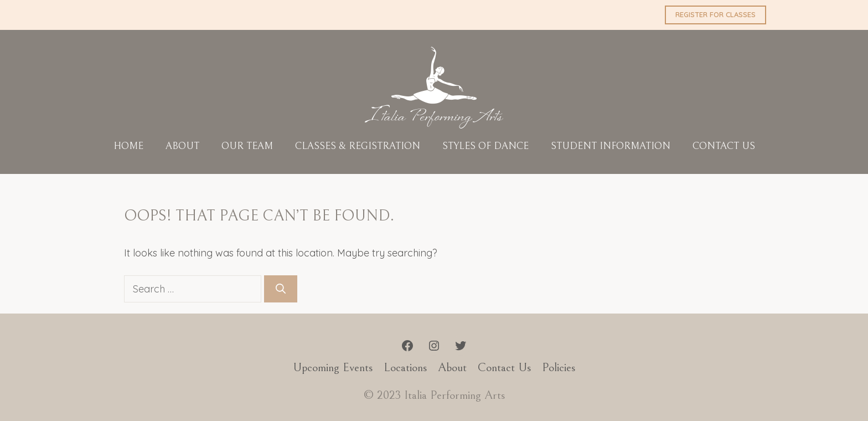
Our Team (247, 146)
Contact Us (724, 146)
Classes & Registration (358, 146)
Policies (559, 368)
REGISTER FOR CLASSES (715, 14)
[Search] (281, 289)
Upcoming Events (333, 368)
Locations (405, 368)
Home (128, 146)
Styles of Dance (485, 146)
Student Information (611, 146)
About (182, 146)
